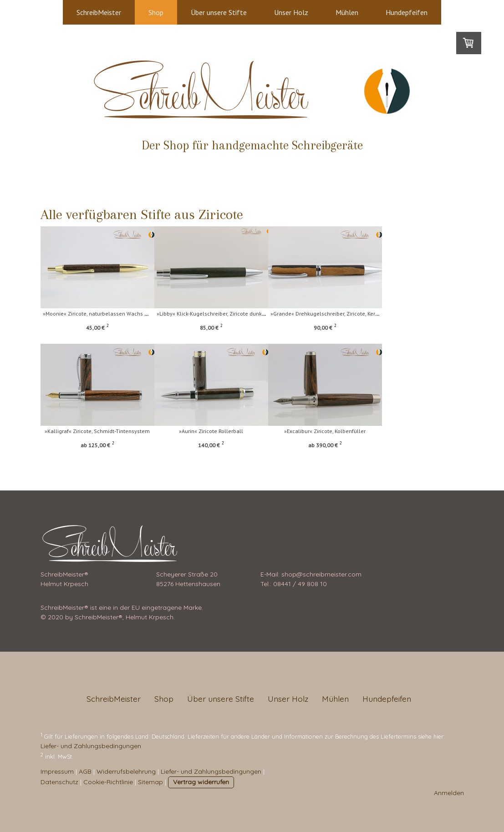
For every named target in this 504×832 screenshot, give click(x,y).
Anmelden (449, 793)
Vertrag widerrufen (201, 782)
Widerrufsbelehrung (126, 771)
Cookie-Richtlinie (108, 782)
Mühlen (347, 12)
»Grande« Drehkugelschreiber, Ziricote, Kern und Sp (356, 314)
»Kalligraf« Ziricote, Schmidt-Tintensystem (97, 431)
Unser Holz (291, 12)
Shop (156, 12)
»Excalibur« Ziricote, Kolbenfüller (348, 431)
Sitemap (150, 782)
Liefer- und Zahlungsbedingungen (91, 746)
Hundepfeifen (407, 12)
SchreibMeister (99, 12)
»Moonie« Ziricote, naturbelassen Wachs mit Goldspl (108, 314)
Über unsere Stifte (219, 12)
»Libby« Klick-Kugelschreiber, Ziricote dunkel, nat (228, 314)
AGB (85, 771)
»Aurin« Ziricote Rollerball (222, 431)
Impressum (57, 771)
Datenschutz (59, 782)
